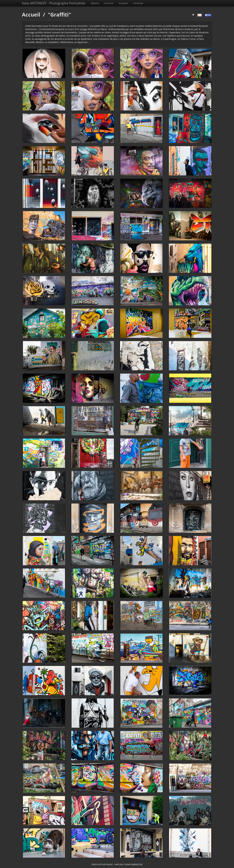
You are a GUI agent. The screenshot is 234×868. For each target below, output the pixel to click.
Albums (95, 3)
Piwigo (109, 864)
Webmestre (137, 864)
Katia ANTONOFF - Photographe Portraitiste (54, 3)
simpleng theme (122, 864)
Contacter (138, 3)
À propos (123, 3)
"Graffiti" (59, 15)
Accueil (31, 15)
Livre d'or (109, 3)
